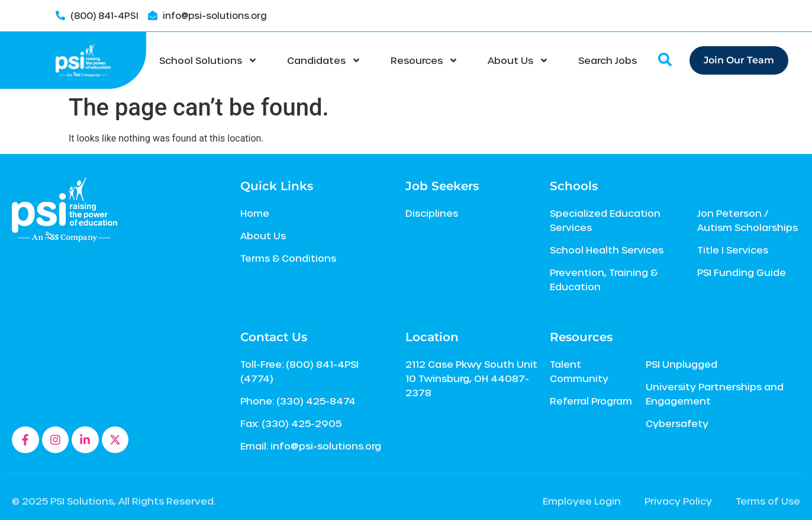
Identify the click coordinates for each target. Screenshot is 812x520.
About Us (518, 60)
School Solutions (208, 60)
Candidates (324, 60)
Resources (424, 60)
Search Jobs (608, 60)
